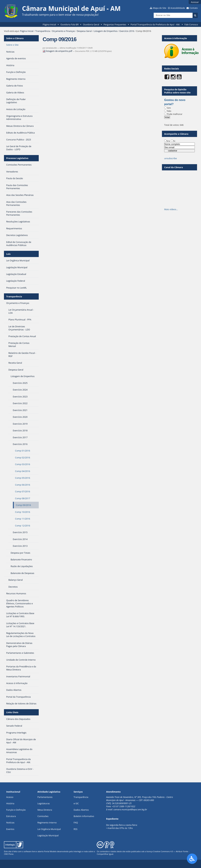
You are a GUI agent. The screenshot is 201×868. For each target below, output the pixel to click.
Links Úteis (12, 712)
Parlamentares (45, 797)
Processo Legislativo (17, 158)
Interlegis (78, 851)
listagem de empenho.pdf (58, 51)
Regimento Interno (47, 823)
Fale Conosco (191, 24)
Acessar (195, 2)
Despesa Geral (84, 31)
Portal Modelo (50, 851)
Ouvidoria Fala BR (69, 24)
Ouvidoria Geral (91, 24)
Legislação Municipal (48, 835)
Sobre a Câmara (15, 38)
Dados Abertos (81, 810)
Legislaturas (44, 803)
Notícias (10, 823)
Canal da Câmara (173, 167)
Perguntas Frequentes (115, 24)
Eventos (10, 829)
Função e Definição (16, 810)
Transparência (43, 31)
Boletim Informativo (84, 816)
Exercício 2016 (127, 31)
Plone (11, 854)
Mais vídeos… (171, 209)
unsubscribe (170, 158)
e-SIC (76, 803)
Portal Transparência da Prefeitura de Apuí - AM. (155, 24)
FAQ (76, 823)
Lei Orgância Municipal (49, 829)
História (10, 803)
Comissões (43, 816)
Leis (8, 254)
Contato (194, 8)
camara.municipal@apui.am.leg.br (130, 809)
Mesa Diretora (45, 810)
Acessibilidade (178, 8)
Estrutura (11, 816)
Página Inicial (49, 24)
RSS (76, 829)
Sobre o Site (12, 45)
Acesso (10, 797)
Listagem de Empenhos (106, 31)
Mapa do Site (160, 8)
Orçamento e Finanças (63, 31)
